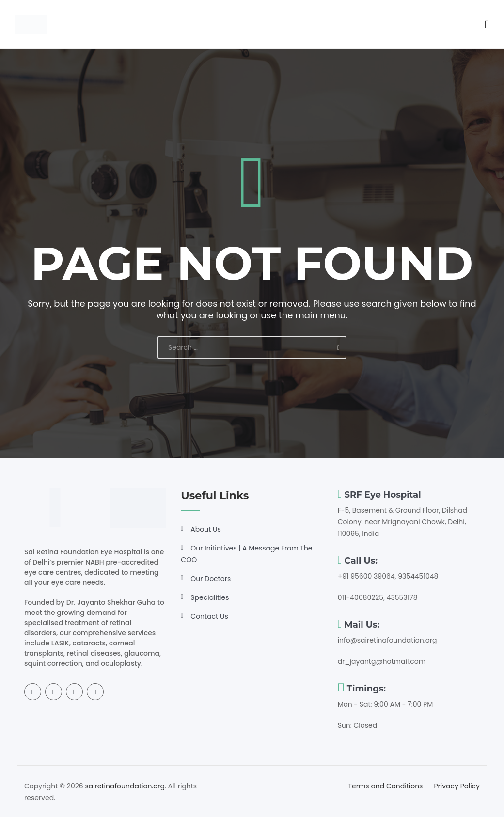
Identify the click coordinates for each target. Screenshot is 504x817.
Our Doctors (211, 579)
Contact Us (209, 616)
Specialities (210, 597)
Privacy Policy (457, 786)
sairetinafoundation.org (125, 786)
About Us (205, 529)
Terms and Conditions (385, 786)
